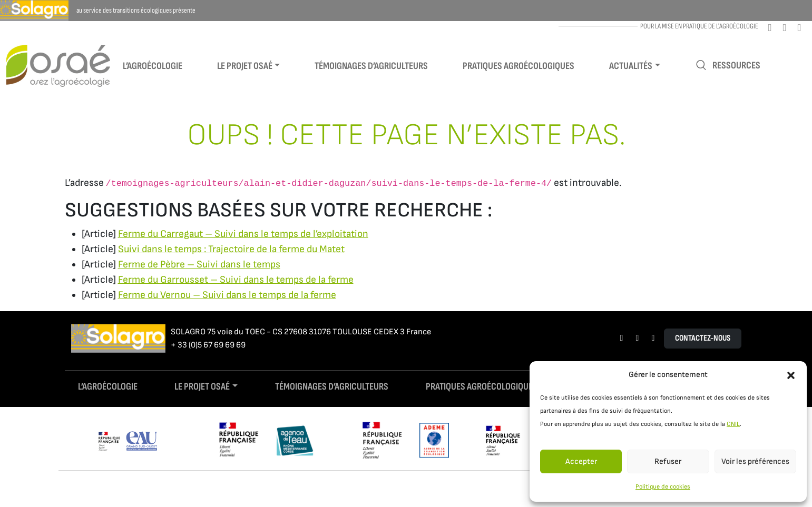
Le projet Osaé (245, 66)
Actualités (631, 66)
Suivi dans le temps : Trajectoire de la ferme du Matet (231, 249)
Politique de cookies (663, 487)
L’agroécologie (153, 66)
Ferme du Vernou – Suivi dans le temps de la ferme (227, 295)
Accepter (581, 461)
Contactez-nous (703, 338)
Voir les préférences (755, 461)
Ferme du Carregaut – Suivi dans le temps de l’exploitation (243, 234)
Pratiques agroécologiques (518, 66)
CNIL (733, 424)
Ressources (728, 66)
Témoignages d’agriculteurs (371, 66)
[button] (791, 375)
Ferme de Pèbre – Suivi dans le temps (199, 265)
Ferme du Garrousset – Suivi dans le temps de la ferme (236, 280)
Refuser (668, 461)
